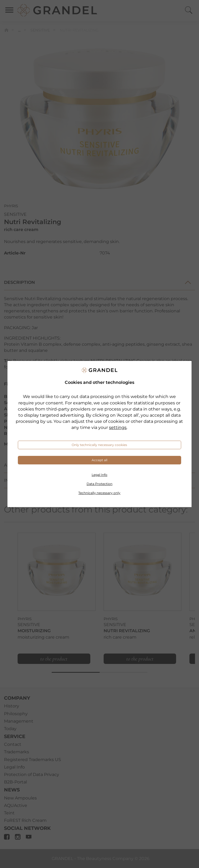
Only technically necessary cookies (99, 445)
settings (118, 427)
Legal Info (99, 475)
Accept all (99, 460)
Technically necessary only (99, 493)
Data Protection (99, 484)
